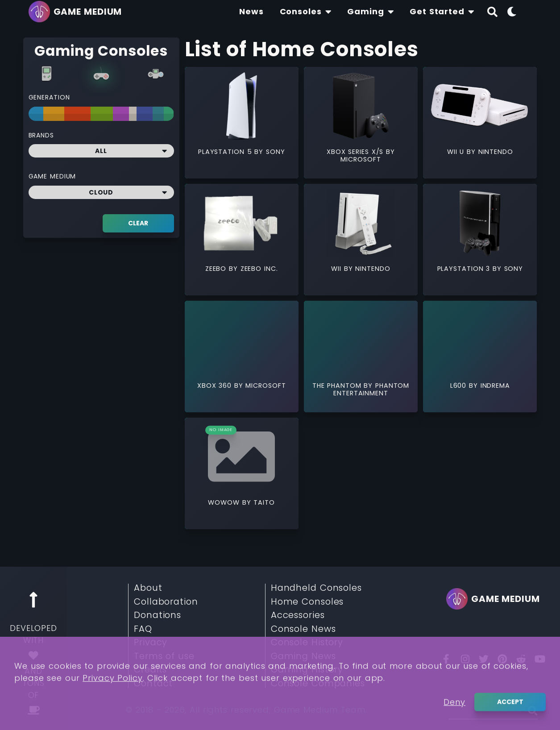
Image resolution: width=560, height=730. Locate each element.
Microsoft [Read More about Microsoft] (361, 159)
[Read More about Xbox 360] (242, 340)
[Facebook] (446, 659)
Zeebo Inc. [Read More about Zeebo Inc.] (259, 269)
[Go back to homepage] (78, 12)
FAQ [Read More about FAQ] (143, 629)
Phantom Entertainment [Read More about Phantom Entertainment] (371, 389)
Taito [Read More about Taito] (264, 502)
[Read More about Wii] (361, 223)
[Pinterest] (502, 659)
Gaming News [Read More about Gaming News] (303, 656)
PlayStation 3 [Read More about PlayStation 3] (465, 269)
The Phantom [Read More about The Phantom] (338, 386)
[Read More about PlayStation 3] (480, 223)
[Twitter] (484, 659)
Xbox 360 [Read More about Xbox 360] (216, 386)
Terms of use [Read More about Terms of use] (164, 656)
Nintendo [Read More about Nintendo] (496, 152)
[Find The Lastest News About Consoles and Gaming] (251, 12)
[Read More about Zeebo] (242, 223)
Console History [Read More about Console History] (307, 643)
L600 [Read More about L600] (460, 386)
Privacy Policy (113, 715)
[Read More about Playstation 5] (242, 106)
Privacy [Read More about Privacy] (151, 643)
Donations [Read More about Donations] (158, 615)
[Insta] (465, 659)
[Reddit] (521, 659)
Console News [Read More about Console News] (303, 629)
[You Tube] (540, 659)
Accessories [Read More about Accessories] (298, 615)
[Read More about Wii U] (480, 106)
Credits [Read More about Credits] (150, 670)
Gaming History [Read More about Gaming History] (307, 670)
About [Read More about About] (148, 588)
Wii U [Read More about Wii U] (457, 152)
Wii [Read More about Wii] (338, 269)
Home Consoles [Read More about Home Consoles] (307, 602)
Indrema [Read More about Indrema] (495, 386)
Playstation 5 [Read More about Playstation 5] (226, 152)
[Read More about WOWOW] (242, 457)
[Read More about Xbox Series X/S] (361, 106)
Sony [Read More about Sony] (276, 152)
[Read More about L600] (480, 340)
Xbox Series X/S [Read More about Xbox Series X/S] (356, 152)
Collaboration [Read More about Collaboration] (166, 602)
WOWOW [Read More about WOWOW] (225, 502)
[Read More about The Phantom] (361, 340)
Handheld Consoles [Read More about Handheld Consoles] (316, 588)
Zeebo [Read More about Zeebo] (217, 269)
